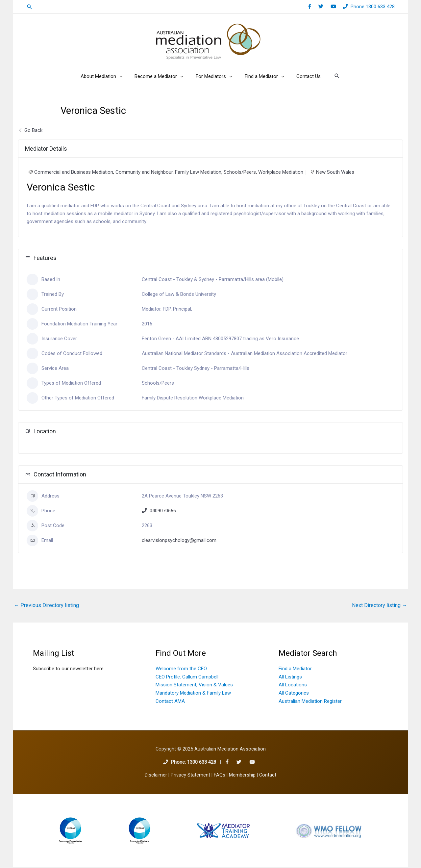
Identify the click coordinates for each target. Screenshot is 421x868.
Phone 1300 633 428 (373, 7)
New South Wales (335, 173)
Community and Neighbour (144, 173)
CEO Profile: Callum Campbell (187, 678)
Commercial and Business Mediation (74, 173)
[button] (30, 7)
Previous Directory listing (46, 607)
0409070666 (163, 512)
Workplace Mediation (281, 173)
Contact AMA (170, 702)
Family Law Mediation (198, 173)
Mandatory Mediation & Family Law (193, 694)
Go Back (30, 132)
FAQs (220, 776)
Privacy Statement (190, 776)
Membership (242, 776)
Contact (268, 776)
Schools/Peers (240, 173)
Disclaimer (156, 776)
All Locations (293, 686)
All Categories (294, 694)
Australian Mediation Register (310, 702)
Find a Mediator (295, 670)
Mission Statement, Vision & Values (194, 686)
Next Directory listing (380, 607)
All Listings (290, 678)
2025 (224, 750)
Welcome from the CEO (181, 670)
